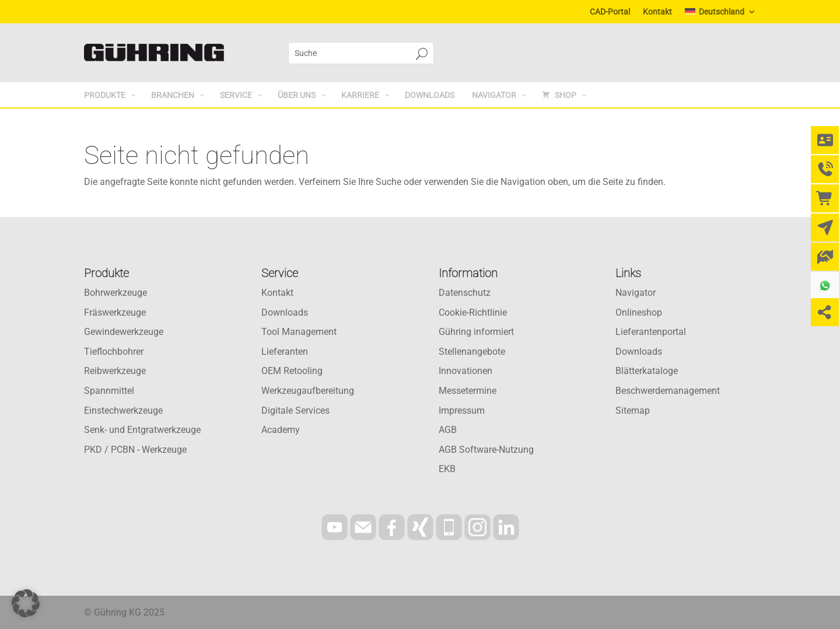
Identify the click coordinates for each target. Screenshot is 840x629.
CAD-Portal (610, 12)
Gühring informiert (476, 332)
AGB (448, 430)
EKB (447, 469)
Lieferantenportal (651, 332)
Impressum (462, 410)
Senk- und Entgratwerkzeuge (142, 430)
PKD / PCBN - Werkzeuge (135, 450)
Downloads (285, 312)
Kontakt (657, 12)
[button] (26, 603)
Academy (281, 430)
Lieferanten (285, 352)
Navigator (636, 293)
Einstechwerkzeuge (123, 410)
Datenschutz (465, 293)
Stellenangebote (472, 352)
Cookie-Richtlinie (473, 312)
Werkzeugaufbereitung (308, 391)
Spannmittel (109, 391)
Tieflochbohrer (114, 352)
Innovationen (466, 371)
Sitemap (633, 410)
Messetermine (468, 391)
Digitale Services (295, 410)
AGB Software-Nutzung (486, 450)
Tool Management (299, 332)
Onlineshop (639, 312)
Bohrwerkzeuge (116, 293)
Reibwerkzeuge (115, 371)
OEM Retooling (292, 371)
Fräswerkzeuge (115, 312)
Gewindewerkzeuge (124, 332)
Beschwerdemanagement (668, 391)
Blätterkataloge (647, 371)
